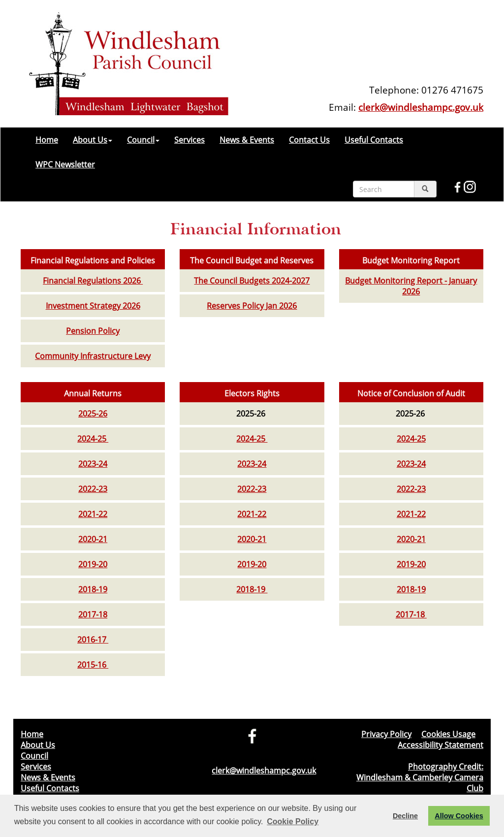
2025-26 (93, 414)
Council (143, 140)
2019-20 (93, 564)
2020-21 (93, 539)
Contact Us (309, 140)
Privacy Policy (386, 734)
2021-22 (93, 514)
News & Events (247, 140)
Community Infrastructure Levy (93, 356)
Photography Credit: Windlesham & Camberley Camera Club (420, 777)
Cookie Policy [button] (293, 821)
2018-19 (93, 589)
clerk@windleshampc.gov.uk (421, 107)
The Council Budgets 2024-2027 (252, 281)
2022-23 (93, 489)
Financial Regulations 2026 (93, 281)
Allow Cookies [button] (459, 816)
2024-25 (93, 439)
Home (47, 140)
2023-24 (93, 464)
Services (189, 140)
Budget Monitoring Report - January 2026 (411, 286)
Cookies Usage (448, 734)
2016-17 (93, 640)
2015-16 (93, 665)
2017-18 (93, 614)
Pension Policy (93, 331)
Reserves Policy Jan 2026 (252, 306)
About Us (93, 140)
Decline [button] (405, 816)
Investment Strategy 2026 (93, 306)
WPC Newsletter (65, 164)
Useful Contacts (374, 140)
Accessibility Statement (441, 745)
